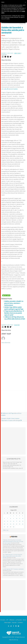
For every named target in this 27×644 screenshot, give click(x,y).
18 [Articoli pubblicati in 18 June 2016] (20, 521)
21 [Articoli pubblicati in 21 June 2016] (7, 524)
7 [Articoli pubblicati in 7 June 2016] (7, 519)
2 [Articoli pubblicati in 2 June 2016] (14, 516)
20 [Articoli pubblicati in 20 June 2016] (4, 524)
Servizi (24, 620)
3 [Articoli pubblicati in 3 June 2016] (17, 516)
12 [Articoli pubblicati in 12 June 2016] (23, 519)
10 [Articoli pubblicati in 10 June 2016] (17, 519)
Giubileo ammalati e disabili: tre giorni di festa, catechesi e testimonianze (14, 303)
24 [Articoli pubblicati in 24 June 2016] (17, 524)
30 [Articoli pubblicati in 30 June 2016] (14, 527)
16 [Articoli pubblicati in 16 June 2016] (14, 521)
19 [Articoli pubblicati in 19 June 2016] (23, 521)
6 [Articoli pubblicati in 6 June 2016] (4, 519)
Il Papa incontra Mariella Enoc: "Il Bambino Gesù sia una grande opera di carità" (14, 313)
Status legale (7, 623)
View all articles (6, 343)
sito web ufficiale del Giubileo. (10, 89)
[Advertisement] (13, 402)
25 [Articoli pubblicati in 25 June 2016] (20, 524)
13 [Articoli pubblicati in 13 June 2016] (4, 521)
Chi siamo (3, 620)
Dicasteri (4, 55)
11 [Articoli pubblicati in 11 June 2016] (20, 519)
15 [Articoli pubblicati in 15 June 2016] (11, 521)
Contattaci (20, 623)
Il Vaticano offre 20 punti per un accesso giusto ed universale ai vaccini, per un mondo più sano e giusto (13, 542)
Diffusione (12, 620)
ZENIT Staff (18, 53)
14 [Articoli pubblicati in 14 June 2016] (7, 521)
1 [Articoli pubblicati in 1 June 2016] (11, 516)
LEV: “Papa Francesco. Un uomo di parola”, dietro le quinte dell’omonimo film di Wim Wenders (13, 556)
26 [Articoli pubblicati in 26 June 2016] (23, 524)
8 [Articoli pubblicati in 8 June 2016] (11, 519)
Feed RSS (14, 537)
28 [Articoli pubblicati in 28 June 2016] (7, 527)
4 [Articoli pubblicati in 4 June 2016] (20, 516)
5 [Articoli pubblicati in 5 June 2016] (23, 516)
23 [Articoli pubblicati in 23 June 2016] (14, 524)
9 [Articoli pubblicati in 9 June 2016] (14, 519)
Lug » (7, 530)
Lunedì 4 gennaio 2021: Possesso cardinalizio (13, 569)
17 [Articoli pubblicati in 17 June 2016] (17, 521)
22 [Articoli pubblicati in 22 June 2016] (11, 524)
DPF (7, 620)
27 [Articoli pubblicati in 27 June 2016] (4, 527)
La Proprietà (19, 620)
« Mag (4, 530)
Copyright (14, 623)
